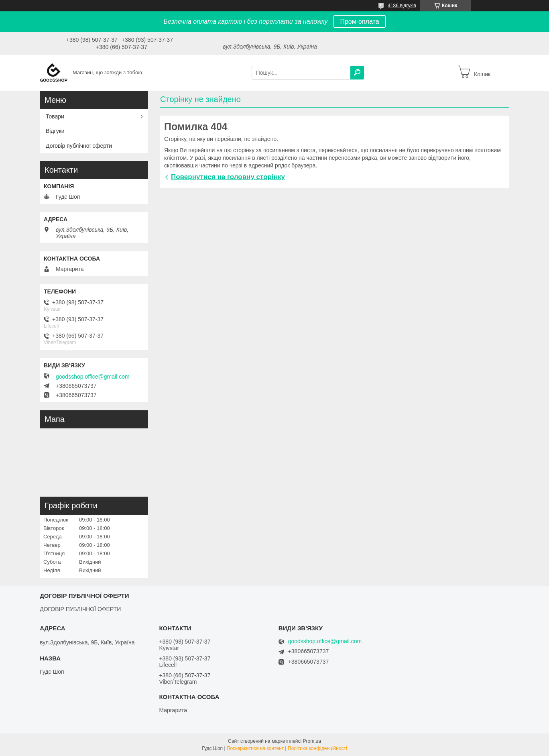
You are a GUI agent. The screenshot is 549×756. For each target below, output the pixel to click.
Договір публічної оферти (79, 146)
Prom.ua (312, 741)
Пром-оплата (359, 21)
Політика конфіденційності (317, 748)
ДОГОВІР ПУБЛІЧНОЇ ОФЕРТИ (80, 609)
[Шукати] (357, 73)
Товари (55, 116)
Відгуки (55, 131)
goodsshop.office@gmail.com (93, 377)
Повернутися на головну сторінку (228, 177)
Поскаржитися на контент (255, 748)
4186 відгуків (402, 6)
